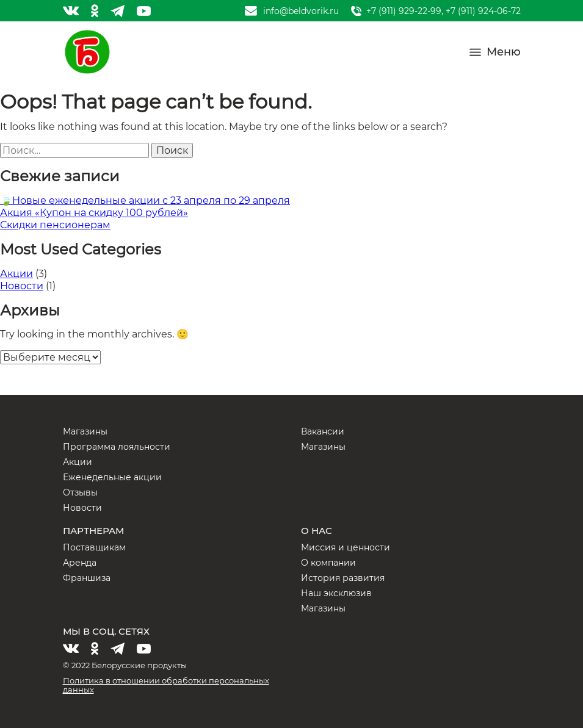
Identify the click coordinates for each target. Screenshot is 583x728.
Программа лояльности (117, 447)
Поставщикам (94, 547)
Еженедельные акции (112, 477)
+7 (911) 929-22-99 (404, 11)
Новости (22, 286)
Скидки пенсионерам (55, 225)
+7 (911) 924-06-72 (483, 11)
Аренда (80, 563)
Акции (16, 274)
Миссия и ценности (346, 547)
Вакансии (323, 431)
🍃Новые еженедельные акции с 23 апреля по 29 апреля (145, 200)
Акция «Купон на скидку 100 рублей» (94, 213)
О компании (328, 563)
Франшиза (87, 578)
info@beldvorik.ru (301, 11)
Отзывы (80, 492)
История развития (343, 578)
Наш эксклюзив (336, 593)
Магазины (85, 431)
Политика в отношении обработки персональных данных (166, 685)
